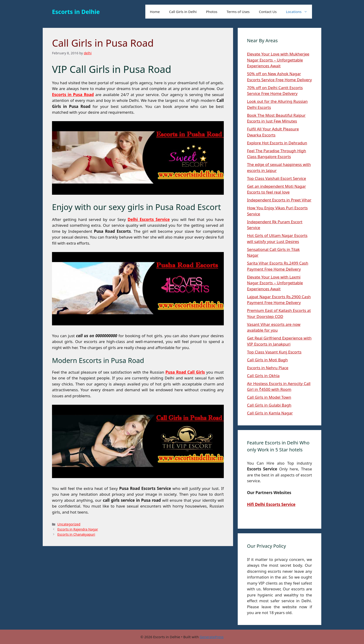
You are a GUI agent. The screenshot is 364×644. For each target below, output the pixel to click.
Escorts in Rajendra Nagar (78, 529)
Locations (299, 12)
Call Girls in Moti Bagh (267, 360)
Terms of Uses (238, 12)
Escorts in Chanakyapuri (76, 534)
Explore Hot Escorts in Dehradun (277, 143)
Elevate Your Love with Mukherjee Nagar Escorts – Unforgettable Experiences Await (278, 60)
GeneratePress (212, 637)
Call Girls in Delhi (183, 12)
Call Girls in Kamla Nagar (270, 413)
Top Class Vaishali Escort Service (276, 178)
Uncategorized (69, 524)
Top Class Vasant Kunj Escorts (274, 352)
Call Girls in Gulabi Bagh (269, 405)
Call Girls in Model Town (269, 397)
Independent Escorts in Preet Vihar (279, 200)
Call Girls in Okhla (263, 376)
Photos (212, 12)
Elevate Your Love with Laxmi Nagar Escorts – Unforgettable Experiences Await (275, 283)
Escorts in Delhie (76, 12)
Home (155, 12)
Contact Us (268, 12)
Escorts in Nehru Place (268, 368)
